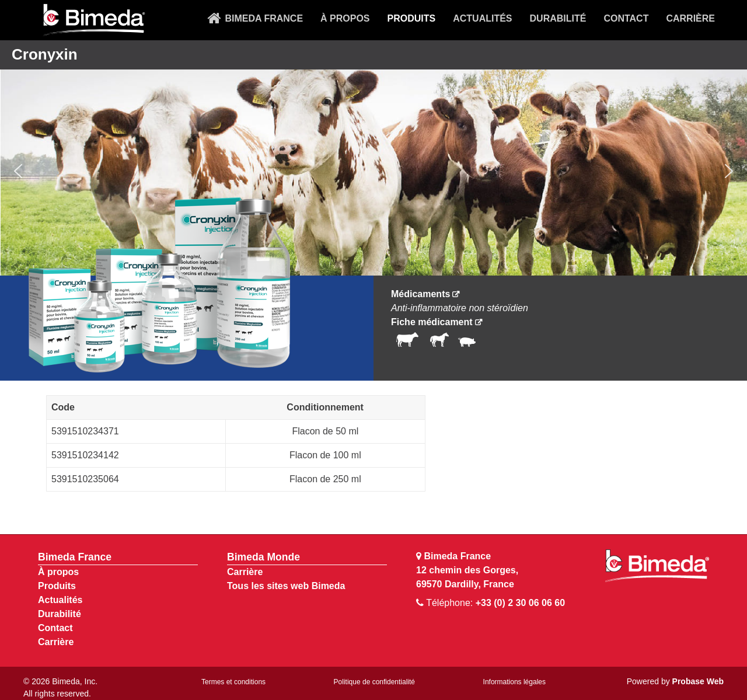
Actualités (60, 600)
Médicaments (420, 294)
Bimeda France (75, 557)
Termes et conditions (233, 682)
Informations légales (514, 682)
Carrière (56, 642)
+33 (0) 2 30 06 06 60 (520, 603)
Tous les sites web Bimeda (286, 586)
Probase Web (698, 681)
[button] (18, 171)
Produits (57, 586)
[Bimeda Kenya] (93, 20)
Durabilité (60, 614)
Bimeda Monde (263, 557)
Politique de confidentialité (374, 682)
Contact (55, 628)
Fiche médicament (432, 322)
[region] (373, 171)
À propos (58, 572)
